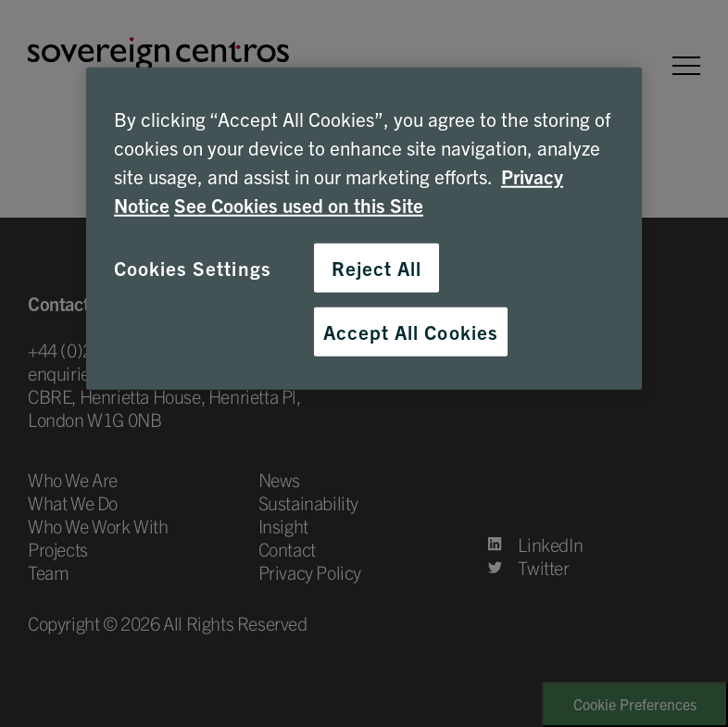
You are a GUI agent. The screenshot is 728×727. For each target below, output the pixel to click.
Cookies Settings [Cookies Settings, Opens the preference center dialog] (193, 267)
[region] (364, 228)
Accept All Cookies (411, 331)
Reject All (377, 267)
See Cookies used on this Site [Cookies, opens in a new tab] (299, 205)
